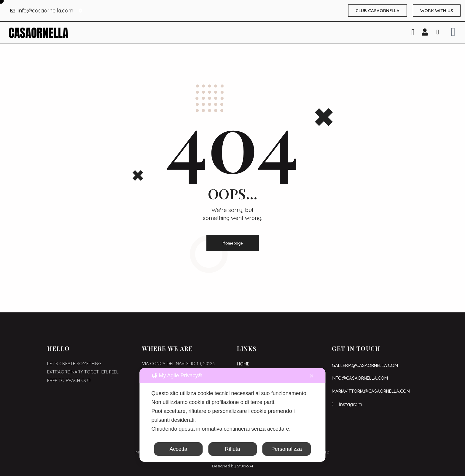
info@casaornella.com (360, 378)
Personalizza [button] (287, 449)
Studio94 (245, 466)
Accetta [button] (179, 449)
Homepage (233, 243)
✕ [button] (312, 376)
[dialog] (232, 415)
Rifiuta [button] (232, 449)
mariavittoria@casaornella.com (371, 391)
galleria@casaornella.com (365, 365)
